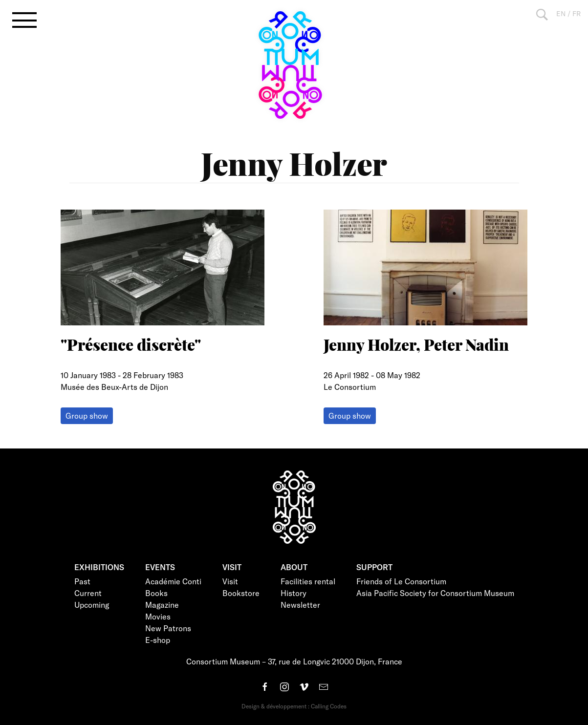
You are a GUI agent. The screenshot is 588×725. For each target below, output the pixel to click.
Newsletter (300, 605)
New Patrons (168, 628)
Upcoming (92, 605)
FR (577, 13)
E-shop (158, 640)
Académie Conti (173, 581)
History (294, 593)
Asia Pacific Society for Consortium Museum (435, 593)
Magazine (162, 605)
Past (82, 581)
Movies (158, 616)
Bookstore (241, 593)
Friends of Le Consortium (401, 581)
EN (561, 13)
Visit (230, 581)
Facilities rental (308, 581)
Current (88, 593)
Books (156, 593)
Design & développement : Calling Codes (294, 706)
